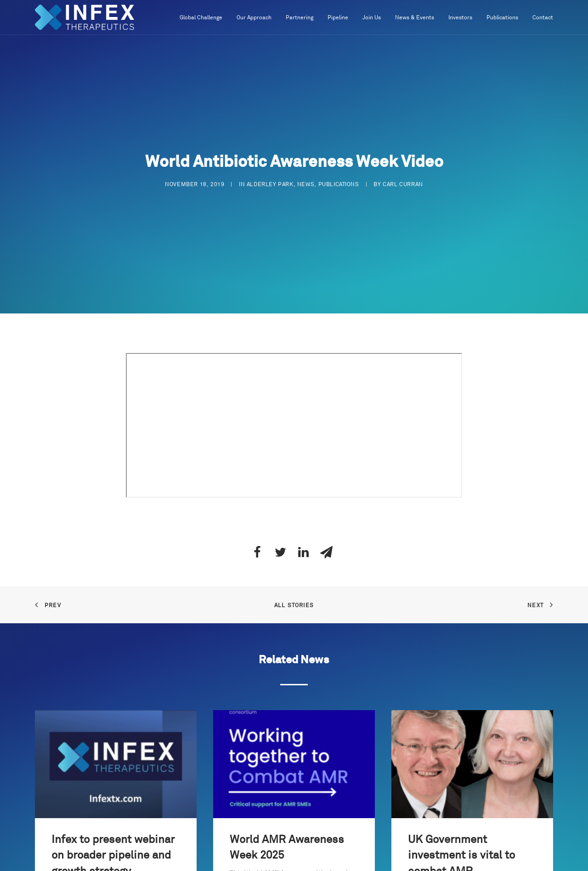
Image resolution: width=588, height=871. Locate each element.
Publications (502, 18)
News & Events (415, 18)
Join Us (372, 18)
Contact (543, 18)
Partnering (300, 18)
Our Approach (254, 18)
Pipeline (338, 18)
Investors (460, 18)
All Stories (294, 602)
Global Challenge (201, 18)
